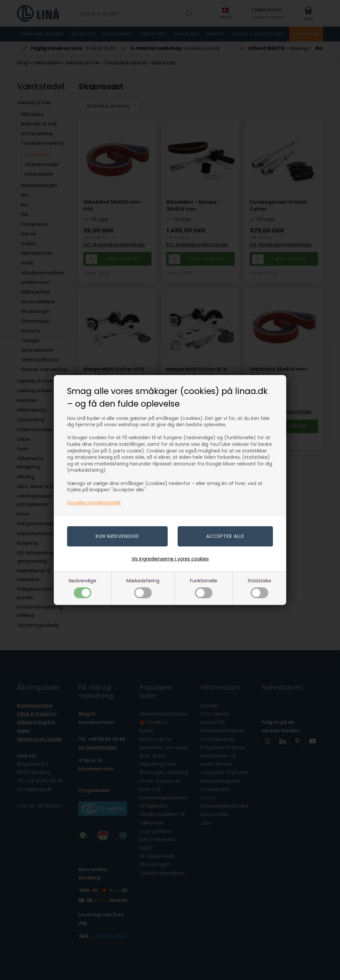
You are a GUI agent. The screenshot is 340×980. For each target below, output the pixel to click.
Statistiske (259, 588)
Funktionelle (204, 588)
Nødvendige (83, 588)
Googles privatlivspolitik (94, 503)
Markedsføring (143, 588)
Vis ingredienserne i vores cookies (170, 559)
